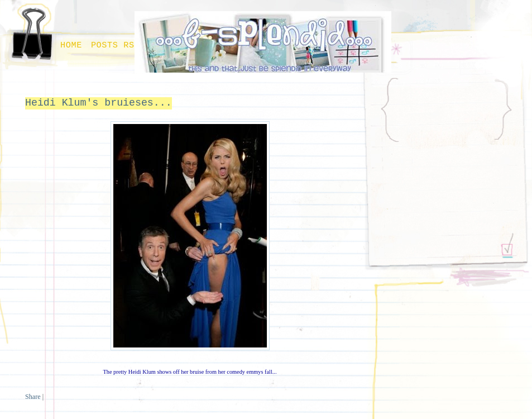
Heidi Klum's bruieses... (99, 103)
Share (33, 397)
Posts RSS (116, 45)
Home (71, 45)
